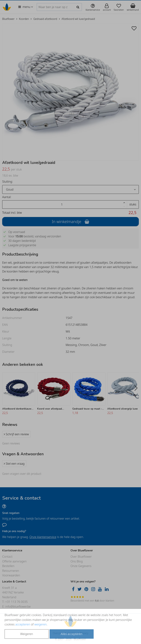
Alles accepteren (71, 634)
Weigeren (27, 634)
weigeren (40, 624)
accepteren (23, 624)
